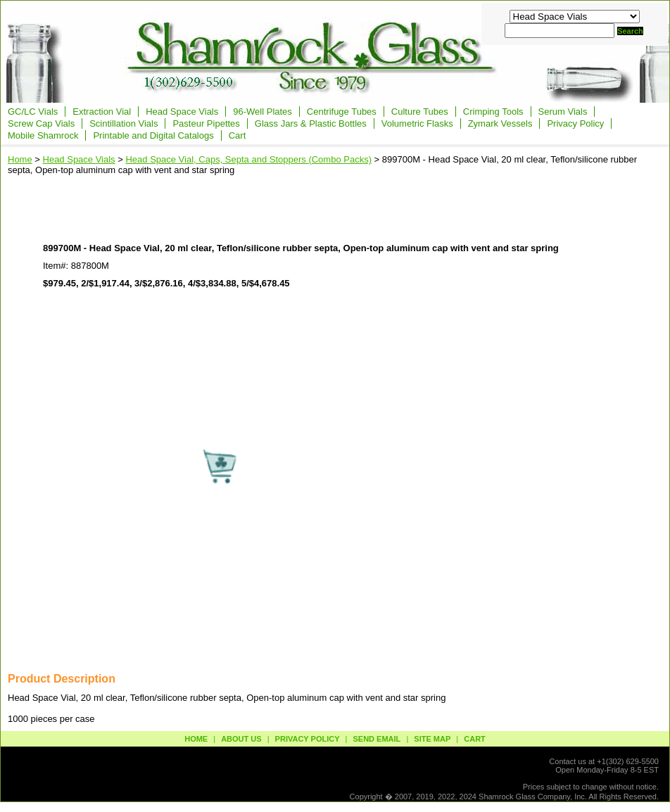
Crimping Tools (493, 112)
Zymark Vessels (500, 123)
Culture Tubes (420, 112)
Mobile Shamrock (43, 135)
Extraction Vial (102, 112)
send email (377, 739)
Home (20, 159)
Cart (238, 135)
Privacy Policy (575, 123)
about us (241, 739)
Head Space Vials (182, 112)
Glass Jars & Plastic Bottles (311, 123)
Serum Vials (563, 112)
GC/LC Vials (33, 112)
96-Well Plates (263, 112)
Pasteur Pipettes (206, 123)
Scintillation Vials (124, 123)
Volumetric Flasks (417, 123)
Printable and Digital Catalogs (153, 135)
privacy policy (308, 739)
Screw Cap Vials (41, 123)
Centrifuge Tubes (342, 112)
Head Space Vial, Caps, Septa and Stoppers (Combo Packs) (248, 159)
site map (432, 739)
